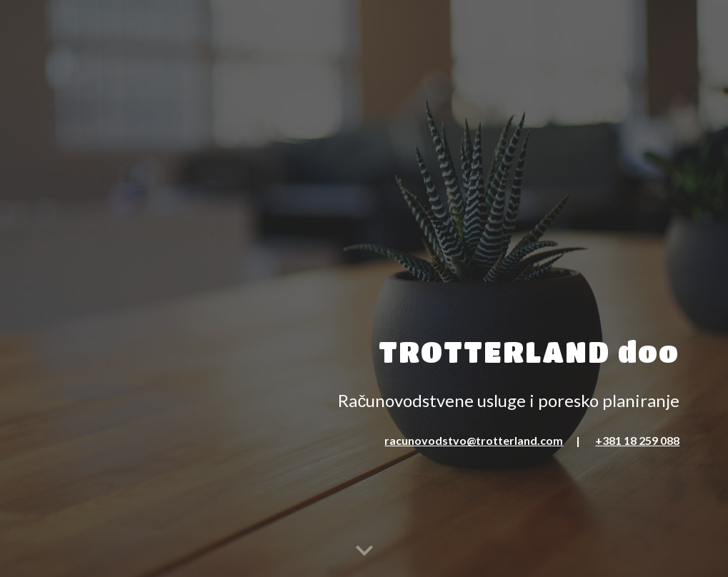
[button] (364, 551)
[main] (364, 248)
